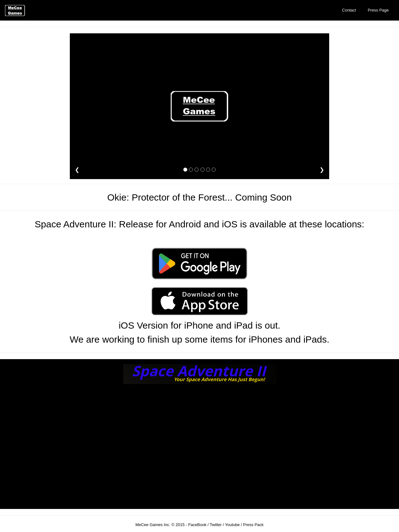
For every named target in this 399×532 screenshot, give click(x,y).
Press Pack (253, 525)
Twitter (216, 525)
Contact (349, 10)
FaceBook (197, 525)
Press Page (378, 10)
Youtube (232, 525)
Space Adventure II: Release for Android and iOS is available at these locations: (199, 224)
